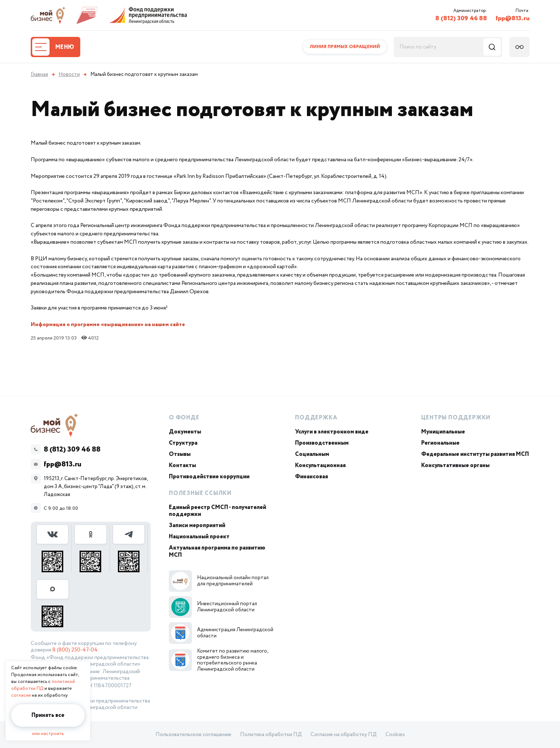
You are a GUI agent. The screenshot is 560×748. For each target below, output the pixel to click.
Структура (183, 443)
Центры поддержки (456, 418)
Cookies (395, 735)
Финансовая (311, 477)
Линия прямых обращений (345, 47)
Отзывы (180, 454)
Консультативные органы (455, 465)
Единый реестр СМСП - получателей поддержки (217, 511)
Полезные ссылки (200, 493)
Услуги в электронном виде (332, 432)
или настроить (48, 734)
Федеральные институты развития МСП (475, 454)
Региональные (440, 443)
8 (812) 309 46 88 (461, 18)
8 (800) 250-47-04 (75, 650)
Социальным (312, 454)
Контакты (182, 465)
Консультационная (320, 465)
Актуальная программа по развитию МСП (217, 551)
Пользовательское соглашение (193, 735)
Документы (185, 432)
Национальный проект (199, 537)
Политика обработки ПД (271, 735)
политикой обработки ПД (43, 685)
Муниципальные (443, 432)
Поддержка (316, 418)
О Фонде (184, 418)
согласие (21, 695)
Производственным (322, 443)
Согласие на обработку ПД (344, 735)
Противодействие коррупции (209, 477)
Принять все (48, 715)
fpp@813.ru (513, 18)
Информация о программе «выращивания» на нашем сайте (108, 324)
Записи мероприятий (197, 525)
